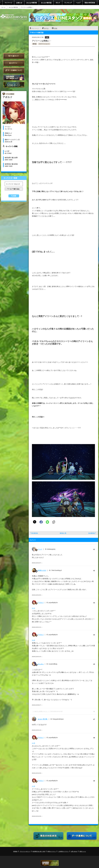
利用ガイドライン (52, 851)
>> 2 (33, 640)
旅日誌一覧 (63, 533)
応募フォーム (83, 851)
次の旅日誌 (92, 533)
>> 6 (33, 786)
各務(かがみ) (42, 570)
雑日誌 (35, 44)
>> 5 (33, 743)
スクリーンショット (44, 44)
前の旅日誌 (35, 533)
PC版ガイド (14, 56)
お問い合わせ (74, 851)
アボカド (41, 602)
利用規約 (15, 851)
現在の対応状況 (90, 3)
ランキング (68, 3)
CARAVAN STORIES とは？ (14, 77)
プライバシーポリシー (25, 851)
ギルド (58, 3)
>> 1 (33, 608)
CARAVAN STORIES (50, 863)
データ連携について (14, 70)
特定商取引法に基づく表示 (39, 851)
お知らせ (19, 3)
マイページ (8, 3)
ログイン (14, 63)
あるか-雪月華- (43, 719)
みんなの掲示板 (32, 3)
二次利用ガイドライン (63, 851)
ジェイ (40, 549)
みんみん (41, 664)
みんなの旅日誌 (46, 3)
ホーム (3, 7)
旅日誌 (46, 28)
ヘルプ (78, 3)
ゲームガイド (14, 85)
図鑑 (56, 28)
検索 (15, 196)
